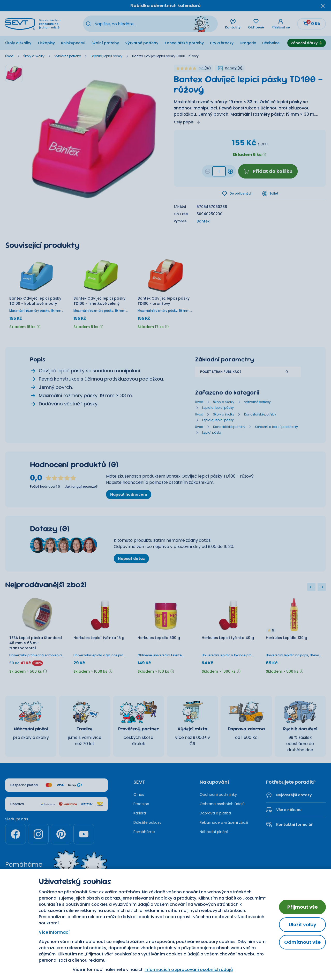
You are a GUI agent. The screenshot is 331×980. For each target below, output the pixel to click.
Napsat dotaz (131, 559)
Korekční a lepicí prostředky (276, 427)
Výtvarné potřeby (142, 43)
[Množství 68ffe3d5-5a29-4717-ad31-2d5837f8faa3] (219, 171)
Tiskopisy (46, 43)
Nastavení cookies (187, 915)
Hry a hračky (222, 43)
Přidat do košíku (268, 171)
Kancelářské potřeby (184, 43)
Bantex (203, 222)
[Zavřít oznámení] (323, 6)
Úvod (9, 56)
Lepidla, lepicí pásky (107, 56)
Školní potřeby (105, 43)
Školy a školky (18, 43)
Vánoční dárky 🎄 (307, 43)
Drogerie (248, 43)
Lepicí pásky (212, 433)
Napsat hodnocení (129, 495)
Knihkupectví (73, 43)
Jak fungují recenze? (81, 487)
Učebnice (271, 43)
